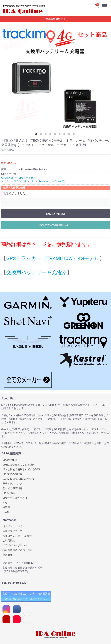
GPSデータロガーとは (15, 498)
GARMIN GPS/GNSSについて (19, 479)
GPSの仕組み (10, 460)
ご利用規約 (9, 541)
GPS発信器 (9, 493)
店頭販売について (12, 531)
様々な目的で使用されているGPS (21, 469)
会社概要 (7, 555)
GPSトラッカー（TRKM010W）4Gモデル (53, 258)
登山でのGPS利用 (12, 488)
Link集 (6, 512)
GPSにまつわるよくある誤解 (19, 464)
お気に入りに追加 (56, 214)
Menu (106, 3)
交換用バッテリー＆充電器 (37, 272)
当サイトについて (12, 526)
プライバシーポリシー (15, 545)
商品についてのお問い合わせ (56, 225)
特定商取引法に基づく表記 (17, 550)
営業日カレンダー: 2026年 (17, 536)
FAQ (5, 503)
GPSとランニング (12, 484)
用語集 (6, 507)
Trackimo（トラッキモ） (53, 181)
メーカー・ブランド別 (14, 181)
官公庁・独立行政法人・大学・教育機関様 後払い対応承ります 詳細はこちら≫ (26, 596)
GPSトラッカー (27, 178)
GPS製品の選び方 (12, 474)
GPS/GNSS (7, 178)
